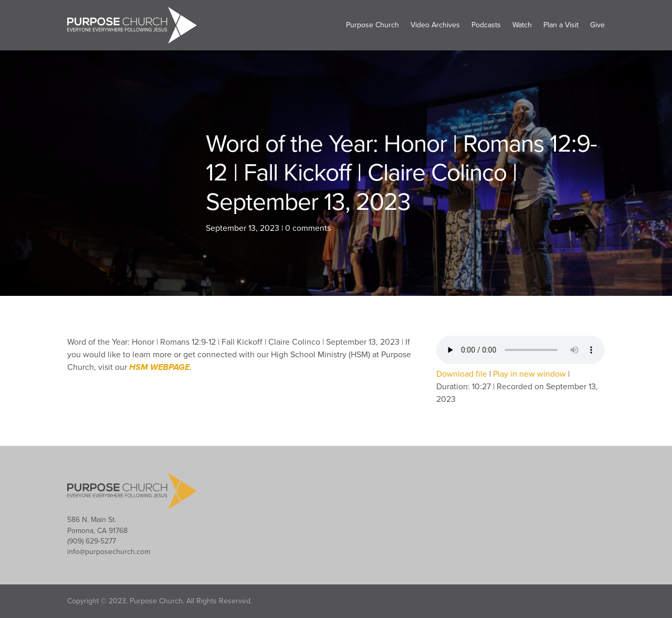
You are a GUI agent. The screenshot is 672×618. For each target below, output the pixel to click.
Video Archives (435, 25)
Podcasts (486, 25)
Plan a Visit (561, 25)
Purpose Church (372, 25)
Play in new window (529, 374)
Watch (522, 25)
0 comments (308, 228)
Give (597, 25)
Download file (462, 374)
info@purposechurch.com (109, 552)
